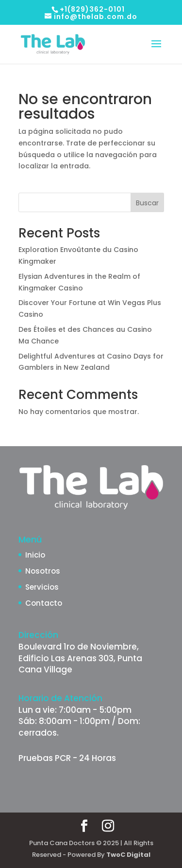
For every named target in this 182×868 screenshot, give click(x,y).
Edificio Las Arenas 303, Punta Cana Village (80, 664)
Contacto (44, 603)
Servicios (42, 587)
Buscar (147, 203)
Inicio (35, 555)
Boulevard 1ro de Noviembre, (79, 647)
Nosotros (43, 571)
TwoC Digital (128, 855)
